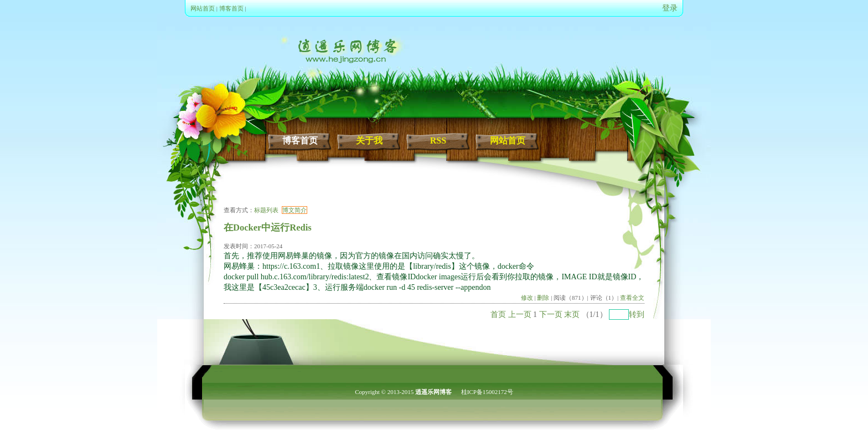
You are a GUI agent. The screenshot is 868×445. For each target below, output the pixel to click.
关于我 (369, 140)
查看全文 (632, 298)
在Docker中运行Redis (268, 227)
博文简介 (294, 210)
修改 (527, 298)
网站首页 (203, 8)
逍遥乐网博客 (433, 392)
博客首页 (231, 8)
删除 (543, 298)
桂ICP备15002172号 (487, 392)
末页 (572, 314)
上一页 (520, 314)
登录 (670, 8)
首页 (498, 314)
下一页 (551, 314)
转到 (637, 314)
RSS (438, 140)
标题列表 (266, 210)
